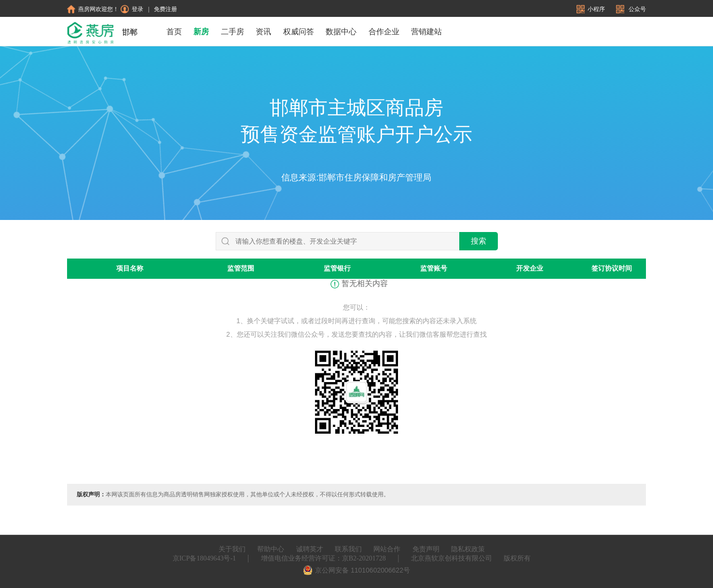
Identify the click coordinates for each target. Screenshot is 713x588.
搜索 (479, 241)
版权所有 (517, 558)
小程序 (591, 9)
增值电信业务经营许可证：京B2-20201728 (323, 558)
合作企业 (384, 32)
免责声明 (426, 549)
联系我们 (348, 549)
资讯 (263, 32)
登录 (132, 9)
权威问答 (299, 32)
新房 (201, 32)
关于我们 (232, 549)
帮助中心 (271, 549)
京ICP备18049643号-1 (204, 558)
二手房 (233, 32)
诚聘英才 (310, 549)
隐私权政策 (468, 549)
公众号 (631, 9)
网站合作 (387, 549)
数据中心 (341, 32)
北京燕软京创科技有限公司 (452, 558)
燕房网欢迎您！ (93, 9)
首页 (174, 32)
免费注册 (165, 9)
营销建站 (426, 32)
